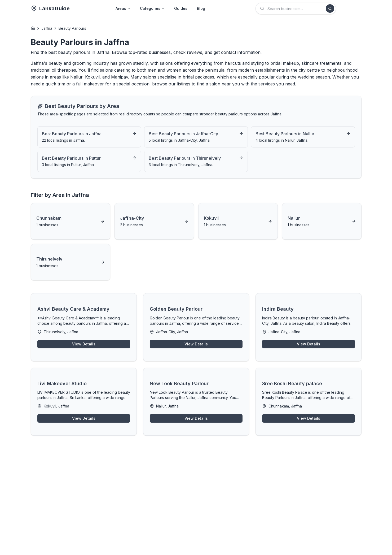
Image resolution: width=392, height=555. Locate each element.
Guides (181, 8)
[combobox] (296, 8)
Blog (201, 8)
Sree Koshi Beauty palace (292, 383)
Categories (152, 8)
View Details (84, 344)
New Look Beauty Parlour (179, 383)
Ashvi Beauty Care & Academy (73, 309)
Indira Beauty (278, 309)
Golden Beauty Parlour (176, 309)
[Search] (330, 8)
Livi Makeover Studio (62, 383)
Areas (123, 8)
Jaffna (47, 28)
